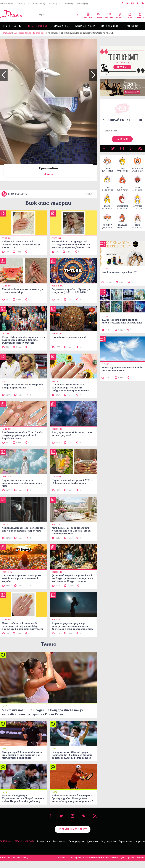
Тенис (48, 652)
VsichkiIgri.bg (83, 3)
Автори (18, 849)
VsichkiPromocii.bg (37, 3)
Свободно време (37, 26)
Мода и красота (85, 26)
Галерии (98, 15)
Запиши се (122, 142)
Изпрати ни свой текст (73, 837)
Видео (119, 15)
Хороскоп (133, 26)
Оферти (140, 15)
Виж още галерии (48, 210)
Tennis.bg (53, 3)
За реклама (6, 849)
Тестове (109, 15)
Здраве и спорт (111, 26)
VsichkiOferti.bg (7, 3)
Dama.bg (21, 3)
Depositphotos (44, 849)
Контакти (30, 849)
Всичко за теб (12, 26)
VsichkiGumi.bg (67, 3)
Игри (130, 15)
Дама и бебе (62, 26)
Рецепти (88, 15)
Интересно (39, 33)
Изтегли (122, 70)
